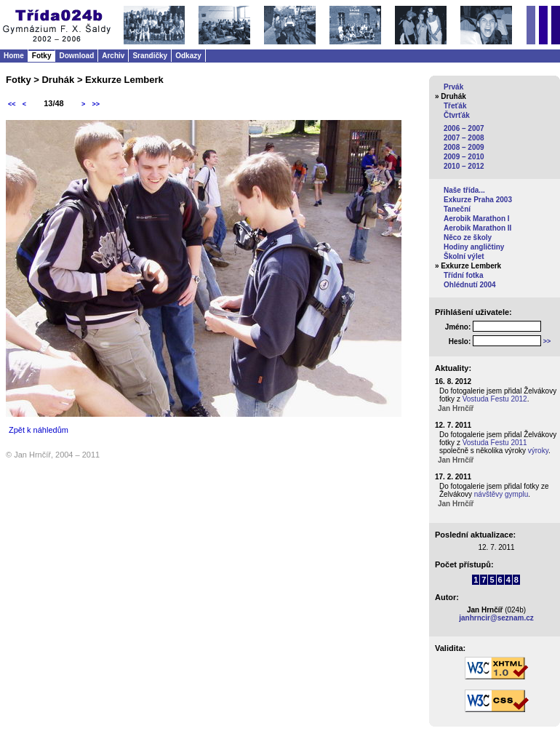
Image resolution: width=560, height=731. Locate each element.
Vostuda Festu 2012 (495, 399)
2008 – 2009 (464, 147)
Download (76, 56)
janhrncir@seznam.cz (496, 618)
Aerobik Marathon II (477, 228)
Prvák (453, 87)
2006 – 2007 (464, 128)
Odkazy (188, 56)
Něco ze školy (468, 237)
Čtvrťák (457, 115)
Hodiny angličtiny (474, 247)
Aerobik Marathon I (477, 219)
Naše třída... (464, 190)
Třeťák (455, 106)
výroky (538, 451)
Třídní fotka (463, 275)
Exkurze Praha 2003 (478, 200)
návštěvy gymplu (501, 494)
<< (12, 104)
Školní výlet (464, 256)
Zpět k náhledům (39, 430)
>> (96, 104)
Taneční (457, 209)
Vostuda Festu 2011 (495, 443)
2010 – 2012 (464, 166)
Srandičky (150, 56)
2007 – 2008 (464, 138)
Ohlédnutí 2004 (470, 285)
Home (14, 56)
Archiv (113, 56)
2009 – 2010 (464, 157)
